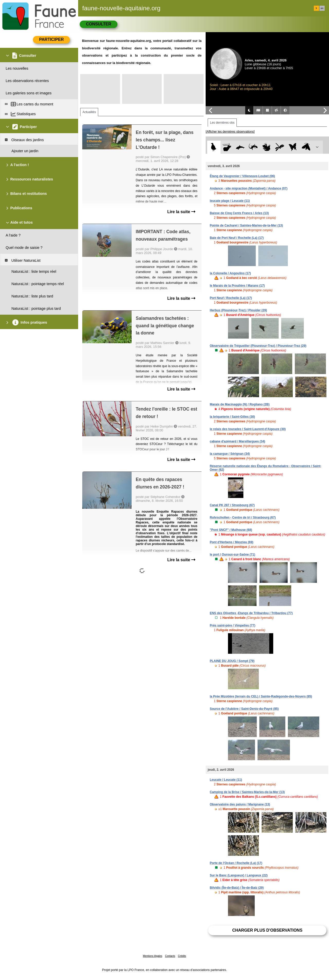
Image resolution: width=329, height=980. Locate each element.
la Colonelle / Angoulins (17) (230, 273)
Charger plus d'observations (267, 930)
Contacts (170, 956)
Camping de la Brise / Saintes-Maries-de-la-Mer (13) (247, 792)
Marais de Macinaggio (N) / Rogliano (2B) (240, 404)
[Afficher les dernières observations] (230, 132)
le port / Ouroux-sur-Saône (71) (232, 555)
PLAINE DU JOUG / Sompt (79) (232, 661)
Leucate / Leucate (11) (226, 780)
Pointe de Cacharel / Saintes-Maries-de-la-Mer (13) (246, 225)
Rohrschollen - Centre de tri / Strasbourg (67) (243, 518)
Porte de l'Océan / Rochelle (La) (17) (236, 863)
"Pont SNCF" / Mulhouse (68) (231, 530)
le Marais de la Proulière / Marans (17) (237, 286)
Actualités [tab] (89, 112)
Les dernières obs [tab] (222, 123)
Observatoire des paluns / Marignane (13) (240, 804)
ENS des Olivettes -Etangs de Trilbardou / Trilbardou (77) (251, 613)
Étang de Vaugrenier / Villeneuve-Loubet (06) (242, 176)
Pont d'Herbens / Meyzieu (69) (232, 542)
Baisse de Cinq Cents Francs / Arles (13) (239, 213)
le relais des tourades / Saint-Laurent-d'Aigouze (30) (248, 429)
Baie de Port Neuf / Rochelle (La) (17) (237, 238)
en (322, 8)
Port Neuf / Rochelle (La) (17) (231, 298)
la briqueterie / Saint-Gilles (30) (232, 417)
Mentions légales (153, 956)
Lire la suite (181, 212)
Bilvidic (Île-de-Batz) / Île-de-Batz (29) (237, 888)
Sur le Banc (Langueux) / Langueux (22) (239, 875)
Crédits (182, 956)
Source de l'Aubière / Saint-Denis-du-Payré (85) (244, 709)
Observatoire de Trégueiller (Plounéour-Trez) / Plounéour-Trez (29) (258, 346)
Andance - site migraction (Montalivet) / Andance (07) (249, 188)
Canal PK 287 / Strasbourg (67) (232, 505)
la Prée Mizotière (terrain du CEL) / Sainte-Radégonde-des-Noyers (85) (261, 696)
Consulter (98, 24)
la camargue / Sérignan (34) (230, 454)
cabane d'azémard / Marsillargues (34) (237, 441)
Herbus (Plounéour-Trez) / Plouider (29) (238, 310)
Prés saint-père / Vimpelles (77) (232, 625)
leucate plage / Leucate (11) (230, 201)
